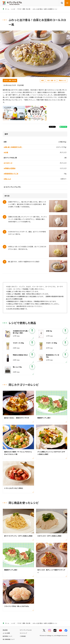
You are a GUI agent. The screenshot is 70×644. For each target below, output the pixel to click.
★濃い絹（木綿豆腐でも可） (13, 147)
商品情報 (5, 630)
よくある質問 (6, 633)
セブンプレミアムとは (26, 630)
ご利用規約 (23, 636)
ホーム (6, 9)
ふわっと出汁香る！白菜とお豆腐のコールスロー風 (47, 9)
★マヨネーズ (8, 163)
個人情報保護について (9, 639)
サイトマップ (23, 633)
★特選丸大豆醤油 (9, 168)
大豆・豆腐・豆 (51, 80)
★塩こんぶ (7, 179)
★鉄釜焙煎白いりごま (11, 174)
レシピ (13, 9)
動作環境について (7, 636)
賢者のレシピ (62, 80)
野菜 (42, 80)
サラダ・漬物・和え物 (24, 9)
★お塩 (6, 152)
